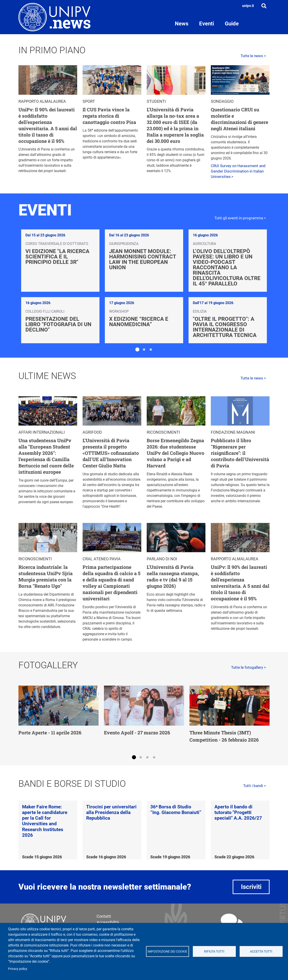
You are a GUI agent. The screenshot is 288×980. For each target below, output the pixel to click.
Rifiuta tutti (214, 951)
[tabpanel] (144, 286)
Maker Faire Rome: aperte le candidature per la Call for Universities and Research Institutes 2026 (45, 821)
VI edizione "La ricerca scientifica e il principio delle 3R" (57, 257)
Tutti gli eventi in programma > (240, 218)
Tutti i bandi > (255, 786)
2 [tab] (144, 350)
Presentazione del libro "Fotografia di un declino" (58, 324)
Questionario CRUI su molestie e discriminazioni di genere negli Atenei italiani (240, 119)
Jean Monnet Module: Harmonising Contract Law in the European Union (143, 259)
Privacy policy (18, 969)
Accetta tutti (261, 951)
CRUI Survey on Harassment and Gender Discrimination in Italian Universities (238, 171)
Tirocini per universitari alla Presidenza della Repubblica (111, 812)
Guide (232, 24)
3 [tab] (151, 350)
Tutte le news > (253, 56)
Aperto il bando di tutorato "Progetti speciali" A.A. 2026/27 (238, 812)
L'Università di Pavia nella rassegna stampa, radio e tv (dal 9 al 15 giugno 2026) (173, 576)
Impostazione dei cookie (167, 951)
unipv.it (248, 6)
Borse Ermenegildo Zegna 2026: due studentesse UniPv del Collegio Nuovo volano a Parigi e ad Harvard (175, 453)
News (182, 24)
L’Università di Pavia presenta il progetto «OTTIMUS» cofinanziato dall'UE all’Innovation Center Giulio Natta (111, 453)
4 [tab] (154, 758)
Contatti (104, 916)
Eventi (207, 24)
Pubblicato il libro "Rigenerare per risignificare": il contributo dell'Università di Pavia (240, 453)
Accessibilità (108, 922)
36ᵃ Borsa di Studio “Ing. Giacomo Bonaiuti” (176, 810)
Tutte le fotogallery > (249, 667)
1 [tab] (137, 350)
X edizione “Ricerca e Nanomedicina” (139, 322)
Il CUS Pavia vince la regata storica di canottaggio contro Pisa (109, 116)
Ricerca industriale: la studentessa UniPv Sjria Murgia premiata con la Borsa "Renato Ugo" (46, 576)
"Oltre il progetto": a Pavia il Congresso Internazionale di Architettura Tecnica (225, 327)
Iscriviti (251, 887)
